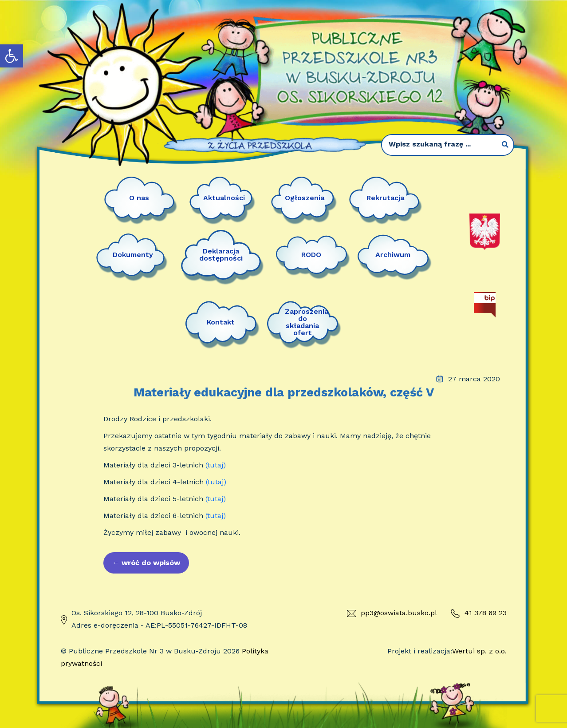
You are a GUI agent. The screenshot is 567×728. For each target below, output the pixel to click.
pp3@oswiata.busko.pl (392, 613)
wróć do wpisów (146, 563)
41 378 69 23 (478, 613)
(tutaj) (216, 465)
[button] (12, 56)
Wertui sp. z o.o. (479, 651)
